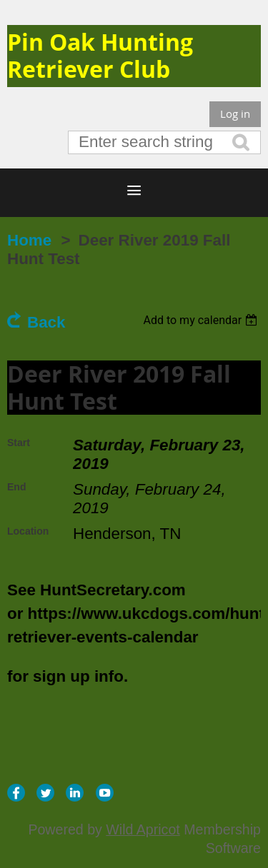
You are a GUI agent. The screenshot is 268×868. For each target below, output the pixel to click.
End (16, 487)
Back (46, 322)
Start (19, 443)
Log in (235, 113)
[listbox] (202, 320)
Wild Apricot (143, 829)
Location (28, 531)
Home (29, 240)
